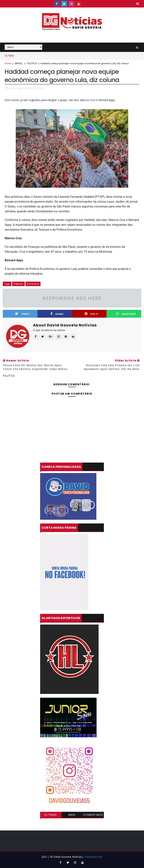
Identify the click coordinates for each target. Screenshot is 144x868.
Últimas (51, 815)
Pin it (91, 314)
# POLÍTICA (33, 284)
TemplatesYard (93, 857)
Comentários (93, 815)
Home (8, 63)
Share (57, 314)
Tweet (22, 314)
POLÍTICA (32, 63)
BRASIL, (29, 88)
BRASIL (19, 63)
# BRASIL (18, 284)
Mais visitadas (72, 815)
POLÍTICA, (39, 88)
